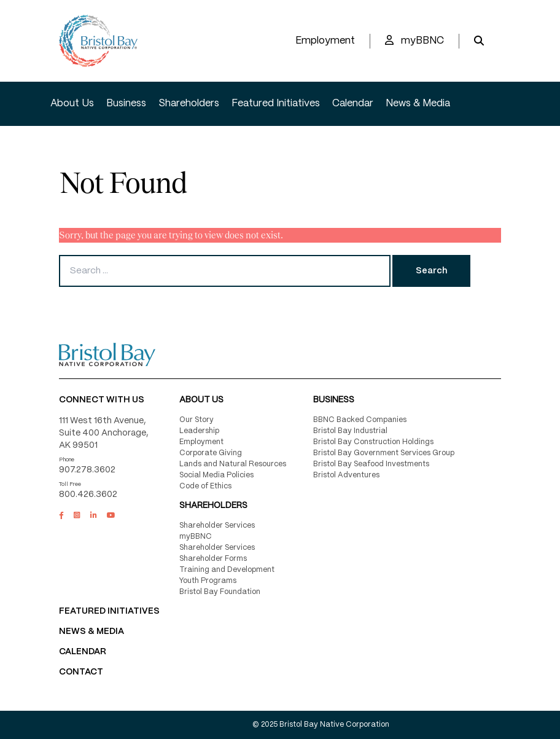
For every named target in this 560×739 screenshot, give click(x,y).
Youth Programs (208, 581)
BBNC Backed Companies (360, 420)
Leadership (199, 431)
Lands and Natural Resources (233, 464)
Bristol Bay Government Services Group (384, 453)
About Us (72, 104)
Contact (81, 672)
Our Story (196, 420)
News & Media (418, 104)
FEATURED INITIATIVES (109, 611)
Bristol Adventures (346, 475)
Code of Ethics (205, 486)
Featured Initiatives (276, 104)
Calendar (353, 104)
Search (431, 271)
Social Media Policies (216, 475)
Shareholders (189, 104)
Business (126, 104)
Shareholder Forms (213, 559)
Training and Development (227, 570)
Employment (325, 41)
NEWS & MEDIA (91, 631)
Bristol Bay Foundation (220, 592)
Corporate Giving (211, 453)
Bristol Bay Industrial (350, 431)
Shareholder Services (217, 526)
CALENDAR (83, 652)
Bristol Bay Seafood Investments (371, 464)
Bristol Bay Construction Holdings (373, 442)
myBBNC (414, 40)
